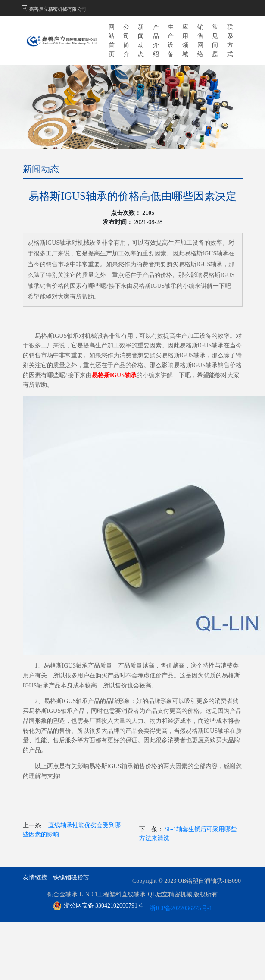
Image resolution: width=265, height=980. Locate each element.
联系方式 (230, 41)
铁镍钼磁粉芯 (71, 878)
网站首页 (112, 41)
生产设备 (171, 41)
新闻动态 (141, 41)
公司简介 (126, 41)
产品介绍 (156, 41)
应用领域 (185, 41)
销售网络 (200, 41)
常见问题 (215, 41)
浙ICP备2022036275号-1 (181, 908)
